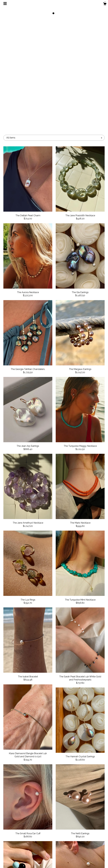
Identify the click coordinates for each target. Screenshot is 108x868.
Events (19, 849)
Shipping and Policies (19, 858)
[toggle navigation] (5, 4)
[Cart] (105, 4)
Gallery (19, 853)
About (19, 844)
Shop (19, 839)
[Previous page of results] (36, 812)
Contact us (19, 862)
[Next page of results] (72, 812)
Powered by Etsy (89, 852)
